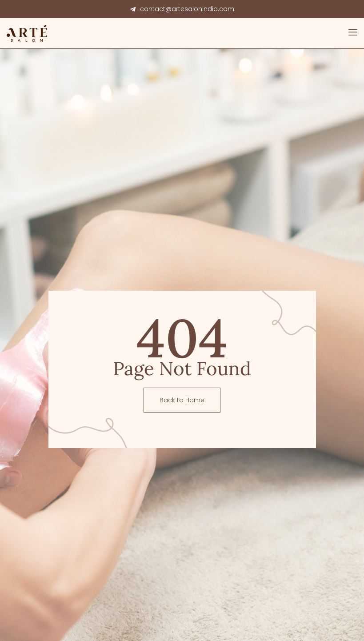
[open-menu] (353, 33)
